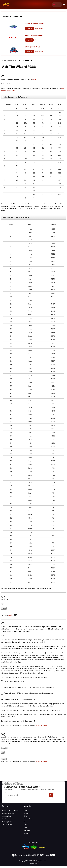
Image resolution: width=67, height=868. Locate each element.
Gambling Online (7, 822)
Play (29, 28)
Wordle (35, 80)
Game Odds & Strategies (10, 810)
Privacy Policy (34, 863)
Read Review (39, 28)
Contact (26, 813)
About (26, 810)
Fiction (26, 833)
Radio (25, 822)
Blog (25, 828)
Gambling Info (6, 816)
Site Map (27, 830)
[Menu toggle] (64, 5)
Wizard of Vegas (41, 725)
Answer (4, 608)
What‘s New (28, 819)
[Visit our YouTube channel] (3, 799)
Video (26, 825)
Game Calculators (8, 813)
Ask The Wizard (7, 825)
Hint (3, 752)
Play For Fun (6, 819)
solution (11, 615)
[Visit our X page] (8, 799)
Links (25, 816)
